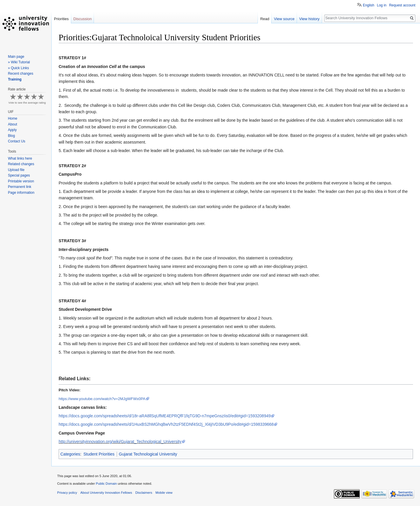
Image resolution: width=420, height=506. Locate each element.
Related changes (21, 164)
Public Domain (106, 484)
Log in (382, 5)
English (369, 5)
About (12, 124)
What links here (20, 158)
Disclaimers (144, 493)
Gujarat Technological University (148, 454)
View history (309, 19)
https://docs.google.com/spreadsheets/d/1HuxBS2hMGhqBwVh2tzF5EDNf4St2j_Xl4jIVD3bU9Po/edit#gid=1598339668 (166, 424)
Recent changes (21, 74)
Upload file (16, 170)
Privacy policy (67, 493)
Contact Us (16, 141)
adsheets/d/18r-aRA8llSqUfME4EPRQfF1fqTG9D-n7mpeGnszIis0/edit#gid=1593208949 (165, 416)
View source (284, 19)
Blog (11, 136)
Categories (70, 454)
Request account (402, 5)
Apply (12, 130)
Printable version (21, 181)
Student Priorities (99, 454)
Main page (16, 57)
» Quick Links (18, 68)
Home (13, 118)
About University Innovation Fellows (106, 493)
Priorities (61, 19)
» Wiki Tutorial (19, 62)
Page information (21, 193)
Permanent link (20, 187)
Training (15, 79)
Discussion (83, 19)
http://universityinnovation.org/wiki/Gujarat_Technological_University (120, 442)
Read (265, 19)
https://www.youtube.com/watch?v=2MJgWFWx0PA (102, 399)
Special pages (19, 175)
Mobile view (164, 493)
